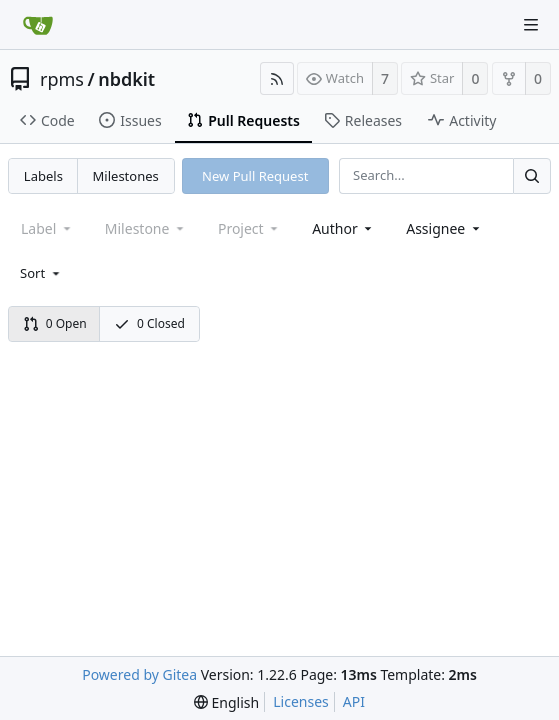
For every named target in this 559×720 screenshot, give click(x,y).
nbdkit (126, 79)
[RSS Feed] (277, 78)
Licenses (301, 701)
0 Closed (149, 323)
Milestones (126, 176)
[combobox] (343, 228)
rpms (62, 79)
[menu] (41, 273)
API (354, 701)
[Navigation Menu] (531, 25)
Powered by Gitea (139, 674)
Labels (43, 176)
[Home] (38, 25)
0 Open (55, 323)
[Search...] (532, 175)
